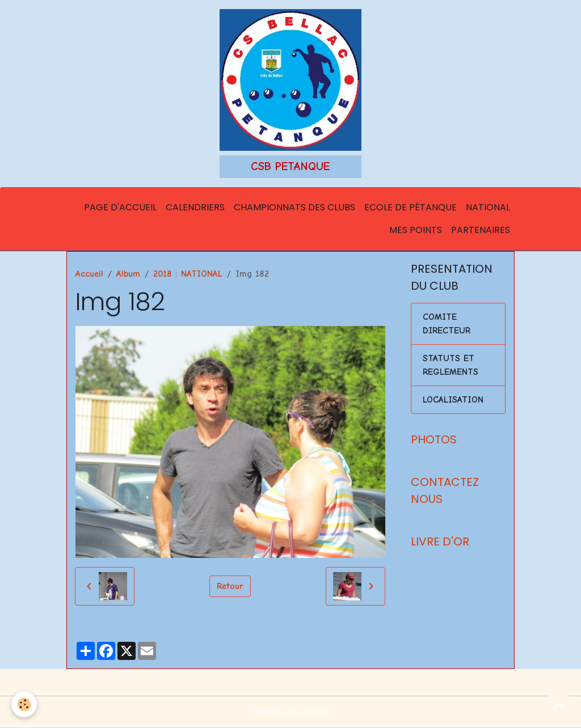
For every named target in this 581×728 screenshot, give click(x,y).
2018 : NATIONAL (188, 274)
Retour (230, 586)
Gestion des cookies (291, 712)
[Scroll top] (558, 705)
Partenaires (481, 230)
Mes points (416, 230)
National (488, 207)
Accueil (89, 274)
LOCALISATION (453, 400)
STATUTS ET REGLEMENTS (451, 365)
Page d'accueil (120, 207)
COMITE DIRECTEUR (447, 324)
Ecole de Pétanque (411, 207)
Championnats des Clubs (294, 207)
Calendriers (195, 207)
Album (128, 274)
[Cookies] (24, 704)
